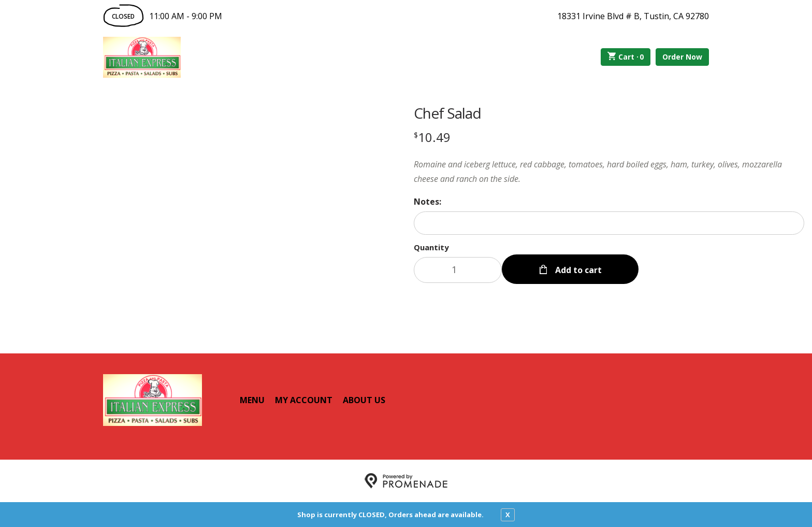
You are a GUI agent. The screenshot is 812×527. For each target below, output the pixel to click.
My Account (304, 400)
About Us (364, 400)
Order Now (682, 57)
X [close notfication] (508, 515)
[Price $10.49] (432, 137)
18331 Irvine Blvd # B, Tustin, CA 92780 (633, 16)
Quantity (431, 247)
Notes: (427, 202)
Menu (252, 400)
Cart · (626, 57)
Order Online (240, 57)
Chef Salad (447, 113)
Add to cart (577, 270)
